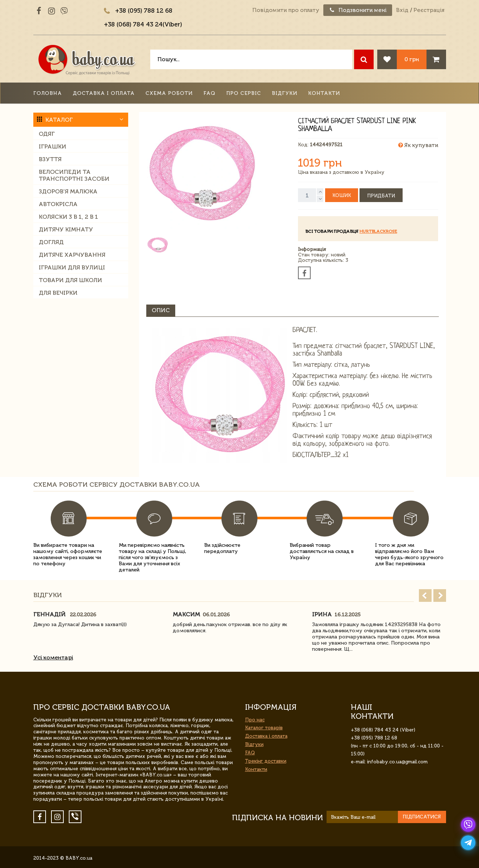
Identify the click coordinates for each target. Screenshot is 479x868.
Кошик (342, 195)
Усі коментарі (53, 657)
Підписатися (422, 817)
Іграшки (52, 146)
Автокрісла (58, 204)
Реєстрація (429, 10)
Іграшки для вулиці (72, 267)
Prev (425, 596)
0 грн (412, 59)
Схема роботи (169, 93)
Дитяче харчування (72, 255)
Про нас (255, 720)
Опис (161, 310)
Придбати (381, 196)
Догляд (51, 242)
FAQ (209, 93)
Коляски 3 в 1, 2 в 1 (68, 217)
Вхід (402, 10)
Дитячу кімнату (66, 229)
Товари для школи (70, 280)
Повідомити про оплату (286, 10)
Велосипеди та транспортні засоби (74, 175)
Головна (48, 93)
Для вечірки (58, 293)
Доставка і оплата (104, 93)
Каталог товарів (264, 728)
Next (440, 596)
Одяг (47, 134)
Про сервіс (244, 93)
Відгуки (285, 93)
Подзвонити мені (358, 10)
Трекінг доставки (266, 761)
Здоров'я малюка (68, 191)
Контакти (324, 93)
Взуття (50, 159)
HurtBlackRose (378, 231)
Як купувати (418, 145)
